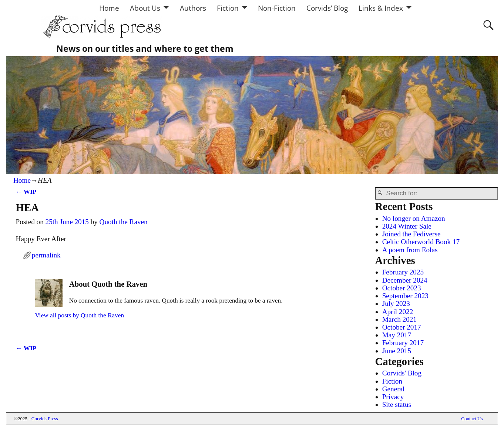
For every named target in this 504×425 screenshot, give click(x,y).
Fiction (228, 8)
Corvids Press (45, 419)
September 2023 (405, 296)
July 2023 (396, 303)
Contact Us (472, 419)
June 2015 (397, 351)
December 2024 (405, 280)
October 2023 (402, 288)
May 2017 (397, 335)
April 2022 (398, 312)
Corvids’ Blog (327, 8)
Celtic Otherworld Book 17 (421, 242)
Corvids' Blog (402, 373)
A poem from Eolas (410, 250)
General (394, 389)
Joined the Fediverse (411, 234)
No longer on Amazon (414, 218)
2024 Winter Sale (407, 226)
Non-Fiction (277, 8)
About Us (145, 8)
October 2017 (402, 327)
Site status (397, 404)
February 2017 (403, 343)
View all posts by (79, 315)
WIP (26, 192)
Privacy (393, 397)
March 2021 (399, 319)
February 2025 (403, 272)
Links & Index (381, 8)
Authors (193, 8)
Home (109, 8)
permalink (46, 255)
